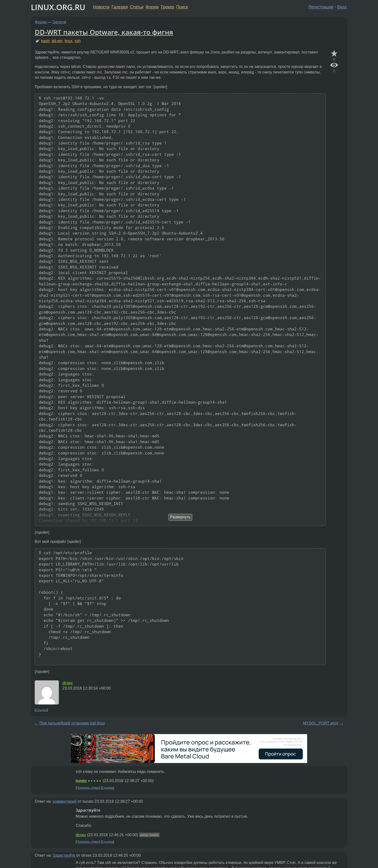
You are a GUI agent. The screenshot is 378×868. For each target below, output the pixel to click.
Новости (101, 7)
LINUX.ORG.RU (58, 7)
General (59, 22)
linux (69, 41)
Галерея (120, 7)
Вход (342, 7)
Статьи (137, 7)
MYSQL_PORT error (321, 723)
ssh (78, 41)
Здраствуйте (64, 855)
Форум (152, 7)
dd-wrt (57, 41)
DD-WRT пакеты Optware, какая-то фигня (104, 32)
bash (45, 41)
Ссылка (41, 710)
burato (81, 781)
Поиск (182, 7)
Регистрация (321, 7)
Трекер (167, 7)
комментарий (65, 801)
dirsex (68, 683)
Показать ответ (88, 788)
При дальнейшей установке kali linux (72, 723)
